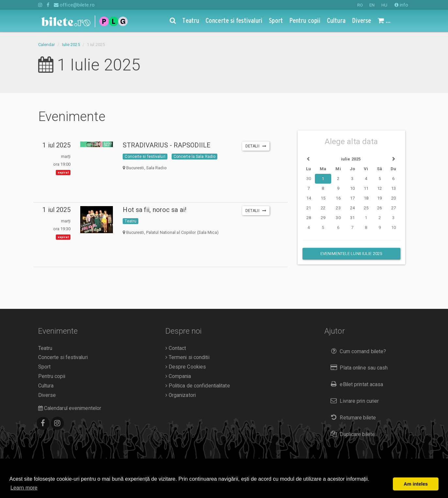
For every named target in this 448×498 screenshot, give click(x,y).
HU (384, 5)
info (402, 5)
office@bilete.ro (74, 5)
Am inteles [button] (416, 484)
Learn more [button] (24, 488)
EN (372, 5)
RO (360, 5)
